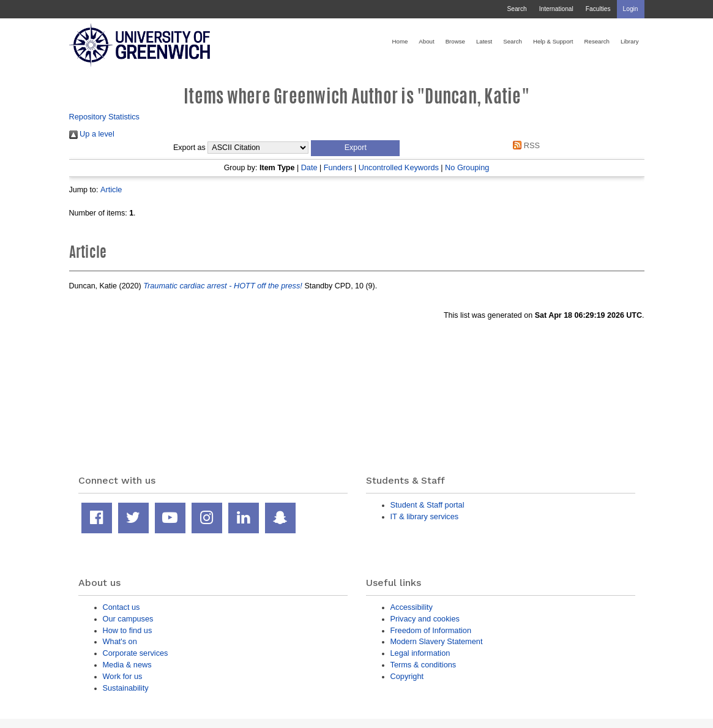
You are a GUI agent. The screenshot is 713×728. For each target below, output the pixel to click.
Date (309, 167)
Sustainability (126, 688)
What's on (120, 641)
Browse (455, 41)
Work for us (123, 676)
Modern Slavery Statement (437, 641)
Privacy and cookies (425, 619)
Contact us (121, 607)
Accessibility (412, 607)
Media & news (127, 665)
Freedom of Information (431, 630)
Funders (338, 167)
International (556, 9)
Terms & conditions (424, 665)
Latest (484, 41)
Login (631, 9)
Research (597, 41)
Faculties (598, 9)
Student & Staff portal (427, 505)
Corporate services (136, 653)
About (426, 41)
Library (630, 41)
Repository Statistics (105, 117)
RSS (524, 145)
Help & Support (553, 41)
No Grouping (467, 167)
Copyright (407, 676)
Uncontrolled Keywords (399, 167)
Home (400, 41)
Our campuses (128, 619)
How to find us (128, 630)
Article (111, 190)
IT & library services (425, 516)
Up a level (92, 134)
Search (517, 9)
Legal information (420, 653)
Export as (189, 148)
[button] (355, 148)
